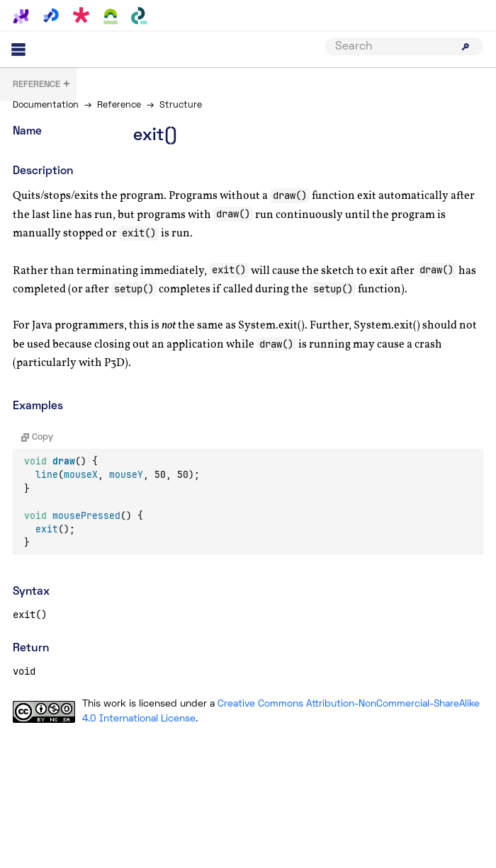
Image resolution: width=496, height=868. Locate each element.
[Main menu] (18, 50)
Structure (181, 105)
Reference (119, 105)
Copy (37, 438)
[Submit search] (466, 47)
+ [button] (42, 85)
